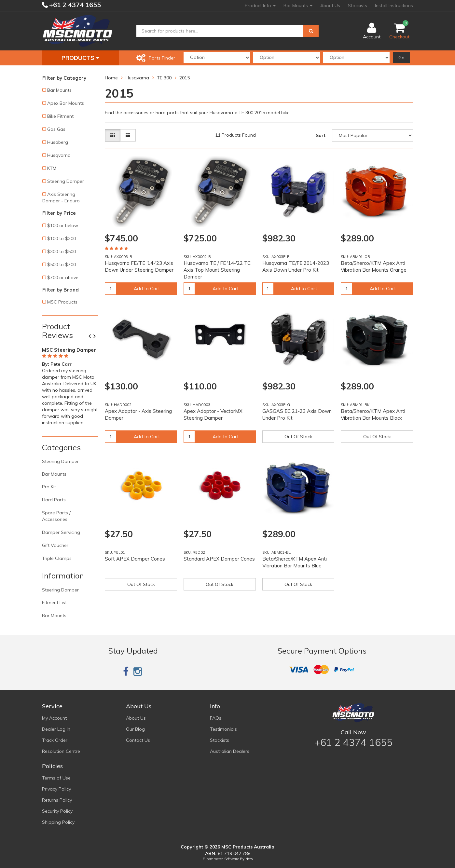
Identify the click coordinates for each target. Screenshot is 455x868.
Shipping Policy (58, 822)
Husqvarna (59, 155)
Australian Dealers (230, 751)
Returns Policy (57, 800)
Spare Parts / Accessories (56, 516)
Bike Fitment (60, 116)
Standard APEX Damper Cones (219, 559)
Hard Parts (54, 500)
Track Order (55, 740)
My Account (54, 718)
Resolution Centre (61, 751)
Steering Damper (66, 181)
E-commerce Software (221, 859)
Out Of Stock (298, 437)
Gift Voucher (55, 545)
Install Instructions (394, 6)
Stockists (358, 6)
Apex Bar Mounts (66, 103)
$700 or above (63, 278)
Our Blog (135, 729)
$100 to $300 (62, 238)
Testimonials (223, 729)
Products (80, 58)
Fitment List (54, 603)
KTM (52, 168)
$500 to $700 (62, 264)
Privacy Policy (56, 789)
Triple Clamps (57, 558)
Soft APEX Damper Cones (135, 559)
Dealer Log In (56, 729)
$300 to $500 (62, 251)
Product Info (260, 6)
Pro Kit (49, 487)
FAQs (216, 718)
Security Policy (57, 811)
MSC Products (62, 302)
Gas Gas (56, 129)
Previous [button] (92, 337)
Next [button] (97, 337)
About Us (330, 6)
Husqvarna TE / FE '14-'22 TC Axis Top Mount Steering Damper (217, 270)
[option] (70, 385)
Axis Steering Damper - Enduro (61, 197)
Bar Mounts (298, 6)
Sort (321, 135)
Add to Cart (147, 289)
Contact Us (138, 740)
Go (401, 58)
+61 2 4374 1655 (74, 5)
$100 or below (63, 225)
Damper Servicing (61, 532)
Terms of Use (56, 778)
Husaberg (58, 142)
